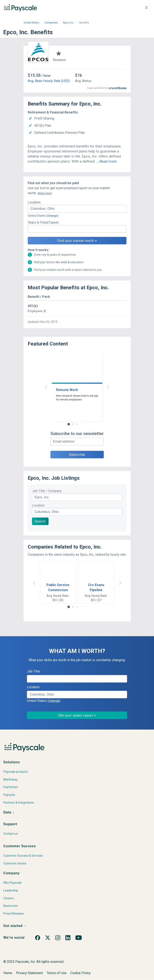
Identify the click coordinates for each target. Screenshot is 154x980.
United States (31, 23)
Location (38, 505)
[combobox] (77, 209)
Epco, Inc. (69, 23)
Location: (34, 202)
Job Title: (34, 671)
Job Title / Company (47, 491)
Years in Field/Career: (43, 222)
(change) (52, 216)
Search (40, 521)
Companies (51, 23)
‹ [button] (46, 386)
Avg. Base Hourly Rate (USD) (49, 81)
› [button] (108, 386)
